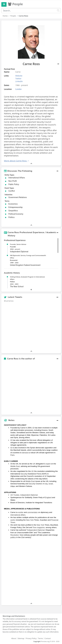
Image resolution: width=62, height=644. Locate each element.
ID (33, 428)
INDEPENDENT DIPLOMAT (15, 425)
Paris (12, 455)
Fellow (12, 282)
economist (44, 97)
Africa (38, 116)
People (13, 16)
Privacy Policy (31, 638)
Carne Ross (9, 97)
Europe (16, 116)
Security (40, 122)
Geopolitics (9, 147)
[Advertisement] (31, 571)
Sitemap (21, 638)
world (13, 520)
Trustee (16, 495)
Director (23, 99)
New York (30, 520)
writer (21, 512)
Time (34, 527)
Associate (39, 144)
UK (34, 464)
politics (13, 537)
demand (25, 453)
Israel (51, 484)
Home (5, 16)
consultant (32, 139)
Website (19, 76)
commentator (33, 512)
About (14, 638)
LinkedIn (19, 81)
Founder (11, 99)
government (10, 144)
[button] (31, 171)
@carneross (9, 301)
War (31, 136)
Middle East (29, 116)
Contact (48, 638)
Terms (41, 638)
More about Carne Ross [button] (15, 161)
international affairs (18, 515)
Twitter (18, 79)
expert (45, 102)
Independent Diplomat (44, 99)
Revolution (15, 535)
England (48, 497)
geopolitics (15, 150)
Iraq (6, 128)
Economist (14, 260)
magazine (41, 527)
